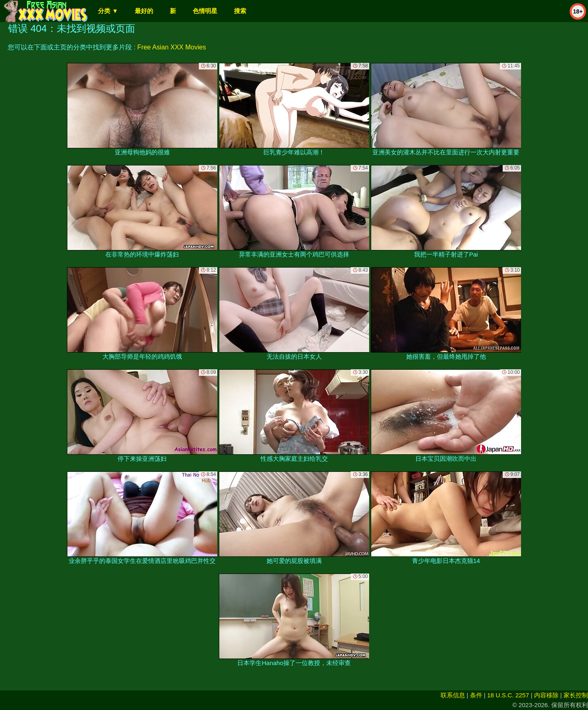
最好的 (144, 11)
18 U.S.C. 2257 (508, 695)
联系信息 (453, 695)
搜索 (240, 11)
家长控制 (576, 695)
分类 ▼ (108, 11)
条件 (476, 695)
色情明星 (205, 11)
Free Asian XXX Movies (171, 47)
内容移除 (546, 695)
